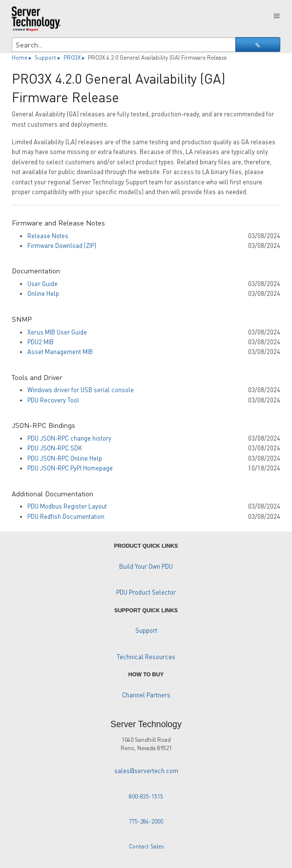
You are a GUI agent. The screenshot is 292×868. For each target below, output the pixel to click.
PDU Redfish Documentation (66, 516)
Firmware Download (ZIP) (62, 245)
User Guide (42, 284)
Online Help (43, 293)
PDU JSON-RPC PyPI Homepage (70, 468)
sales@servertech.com (146, 771)
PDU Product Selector (146, 592)
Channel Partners (146, 695)
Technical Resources (146, 657)
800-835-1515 (146, 796)
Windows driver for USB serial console (81, 390)
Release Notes (48, 236)
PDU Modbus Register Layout (67, 506)
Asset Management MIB (60, 352)
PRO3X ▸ (75, 57)
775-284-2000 (146, 821)
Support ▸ (48, 57)
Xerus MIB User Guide (57, 332)
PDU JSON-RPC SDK (55, 448)
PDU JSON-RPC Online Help (65, 458)
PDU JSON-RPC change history (69, 438)
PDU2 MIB (41, 342)
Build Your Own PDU (146, 566)
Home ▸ (22, 57)
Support (146, 630)
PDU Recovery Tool (53, 400)
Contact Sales (146, 846)
